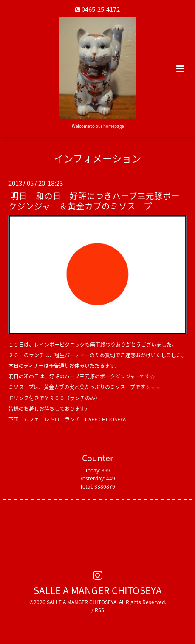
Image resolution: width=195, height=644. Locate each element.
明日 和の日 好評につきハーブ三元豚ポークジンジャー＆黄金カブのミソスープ (94, 201)
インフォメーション (98, 158)
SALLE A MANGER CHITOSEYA (98, 590)
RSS (99, 610)
